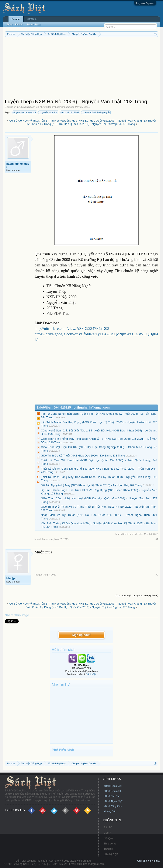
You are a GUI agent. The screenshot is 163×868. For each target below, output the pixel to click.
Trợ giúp (108, 849)
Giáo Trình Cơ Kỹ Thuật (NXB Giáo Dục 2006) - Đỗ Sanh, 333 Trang (83, 456)
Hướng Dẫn (110, 811)
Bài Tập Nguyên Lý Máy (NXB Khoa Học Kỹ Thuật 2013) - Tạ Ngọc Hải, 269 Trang (92, 485)
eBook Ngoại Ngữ (113, 801)
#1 (157, 539)
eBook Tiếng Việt (113, 786)
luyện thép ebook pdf (24, 112)
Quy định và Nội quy (149, 861)
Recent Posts (34, 24)
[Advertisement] (82, 69)
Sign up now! (81, 635)
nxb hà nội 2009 (70, 112)
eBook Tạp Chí (112, 796)
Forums (16, 19)
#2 (157, 575)
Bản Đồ (108, 827)
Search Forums (15, 24)
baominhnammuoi (64, 107)
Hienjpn (11, 578)
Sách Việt (91, 674)
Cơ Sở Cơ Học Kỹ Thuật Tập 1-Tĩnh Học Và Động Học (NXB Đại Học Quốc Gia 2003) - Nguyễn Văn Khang (76, 121)
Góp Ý (107, 833)
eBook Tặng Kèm (113, 806)
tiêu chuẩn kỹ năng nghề (96, 112)
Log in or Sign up (145, 3)
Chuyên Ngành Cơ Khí (32, 107)
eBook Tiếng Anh (113, 791)
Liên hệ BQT (111, 854)
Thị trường (110, 844)
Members (32, 19)
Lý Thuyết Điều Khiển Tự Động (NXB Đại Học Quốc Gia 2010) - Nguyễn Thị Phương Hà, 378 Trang (91, 122)
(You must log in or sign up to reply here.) (137, 595)
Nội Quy (108, 838)
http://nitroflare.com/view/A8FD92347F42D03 (72, 328)
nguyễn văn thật (48, 112)
